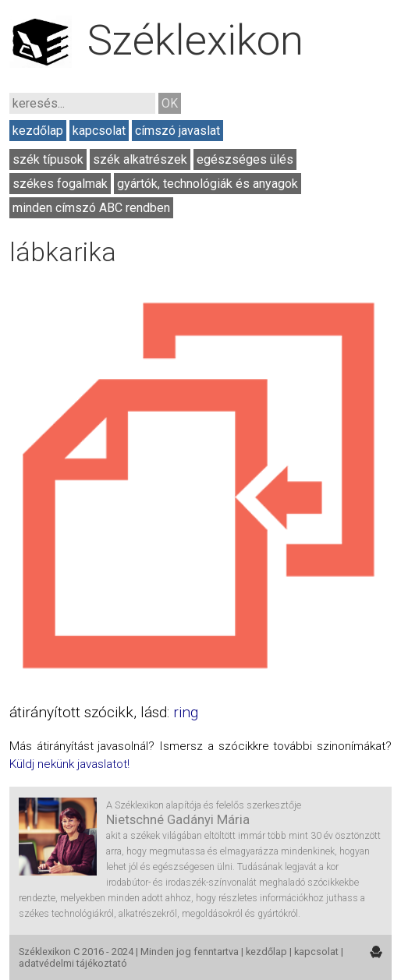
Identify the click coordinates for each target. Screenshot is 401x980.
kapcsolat (99, 131)
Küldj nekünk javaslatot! (69, 764)
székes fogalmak (60, 184)
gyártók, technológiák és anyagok (208, 184)
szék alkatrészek (140, 159)
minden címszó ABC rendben (91, 208)
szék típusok (48, 159)
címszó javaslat (177, 131)
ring (186, 712)
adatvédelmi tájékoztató (73, 963)
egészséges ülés (245, 159)
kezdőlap (38, 131)
